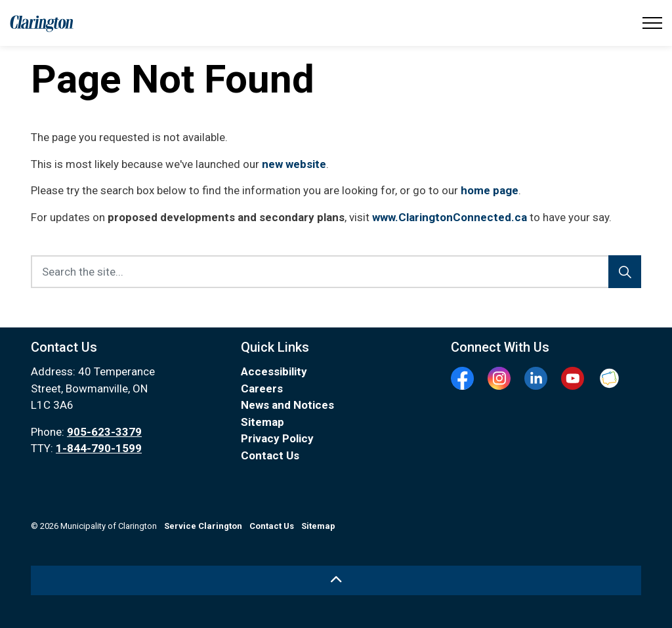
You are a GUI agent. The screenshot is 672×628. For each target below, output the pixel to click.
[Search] (625, 272)
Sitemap (262, 422)
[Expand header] (652, 23)
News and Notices (287, 405)
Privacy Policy (277, 438)
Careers (262, 388)
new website (294, 164)
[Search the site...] (336, 272)
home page (490, 190)
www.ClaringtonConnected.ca (450, 217)
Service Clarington (203, 526)
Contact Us (270, 455)
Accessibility (274, 371)
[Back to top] (336, 580)
